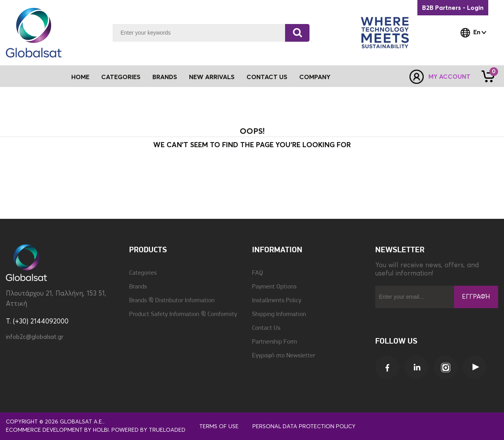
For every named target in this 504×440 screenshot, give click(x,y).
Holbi (101, 430)
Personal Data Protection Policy (304, 427)
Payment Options (274, 287)
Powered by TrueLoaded (148, 430)
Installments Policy (277, 301)
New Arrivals (212, 77)
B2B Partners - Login (453, 8)
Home (80, 77)
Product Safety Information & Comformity (183, 314)
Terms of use (219, 427)
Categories (143, 273)
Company (315, 77)
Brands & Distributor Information (172, 301)
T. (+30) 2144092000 (37, 322)
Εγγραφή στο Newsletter (283, 356)
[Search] (297, 33)
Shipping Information (279, 314)
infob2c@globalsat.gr (35, 337)
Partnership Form (274, 342)
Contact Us (267, 77)
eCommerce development (44, 430)
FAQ (258, 273)
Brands (165, 77)
